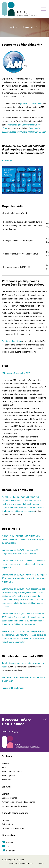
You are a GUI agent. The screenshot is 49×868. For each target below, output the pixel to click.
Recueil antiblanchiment (13, 688)
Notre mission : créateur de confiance (18, 802)
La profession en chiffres (13, 828)
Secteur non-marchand (12, 772)
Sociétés (6, 763)
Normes (5, 820)
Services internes (9, 798)
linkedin (9, 843)
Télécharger (7, 161)
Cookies (40, 864)
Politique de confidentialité (21, 864)
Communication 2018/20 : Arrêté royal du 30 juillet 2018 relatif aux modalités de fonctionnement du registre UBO (24, 578)
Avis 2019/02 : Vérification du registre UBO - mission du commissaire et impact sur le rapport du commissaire (23, 539)
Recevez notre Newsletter (16, 722)
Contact (5, 794)
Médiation (6, 780)
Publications (7, 824)
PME (4, 767)
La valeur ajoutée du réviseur (15, 806)
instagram (10, 851)
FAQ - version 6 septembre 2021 (16, 373)
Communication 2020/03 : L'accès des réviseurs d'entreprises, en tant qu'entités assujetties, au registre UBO (23, 564)
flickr (8, 847)
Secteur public (8, 776)
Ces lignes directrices (11, 341)
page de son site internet (31, 104)
